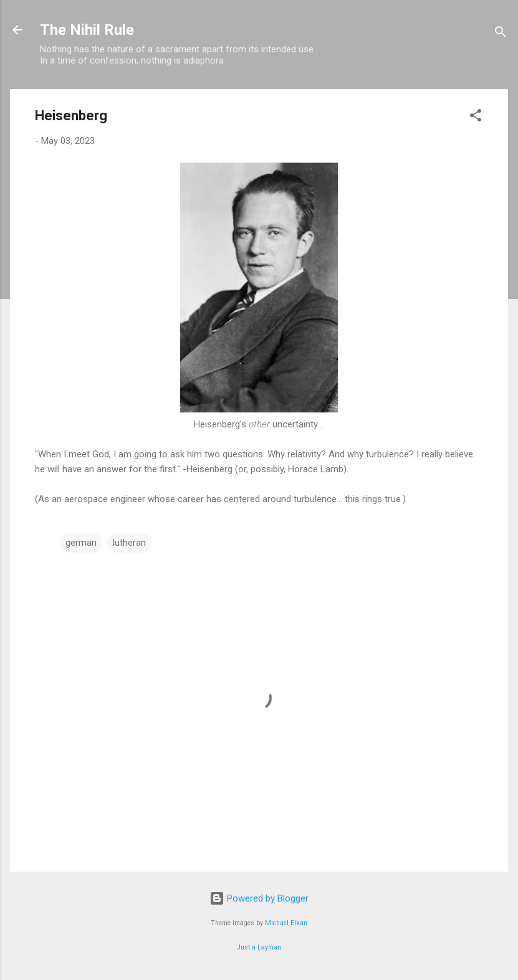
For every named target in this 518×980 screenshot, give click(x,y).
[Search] (501, 34)
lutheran (129, 543)
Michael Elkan (286, 923)
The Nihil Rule (87, 30)
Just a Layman (259, 947)
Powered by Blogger (259, 898)
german (81, 543)
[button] (476, 117)
